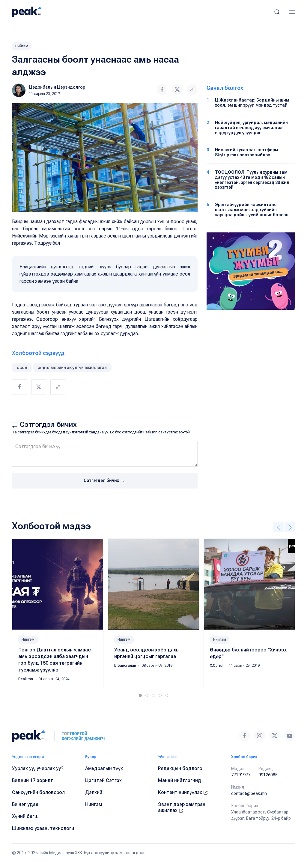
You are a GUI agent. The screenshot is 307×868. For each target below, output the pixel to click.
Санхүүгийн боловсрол (38, 792)
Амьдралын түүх (104, 768)
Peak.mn (26, 679)
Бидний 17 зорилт (33, 780)
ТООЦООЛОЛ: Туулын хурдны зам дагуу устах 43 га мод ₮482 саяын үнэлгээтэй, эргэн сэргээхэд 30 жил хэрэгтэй (252, 180)
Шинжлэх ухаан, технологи (43, 828)
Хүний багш (25, 816)
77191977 (241, 775)
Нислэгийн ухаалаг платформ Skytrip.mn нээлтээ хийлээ (247, 152)
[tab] (140, 695)
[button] (277, 12)
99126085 (268, 775)
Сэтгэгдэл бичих (105, 481)
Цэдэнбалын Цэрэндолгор (57, 87)
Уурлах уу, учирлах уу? (38, 768)
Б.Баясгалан (126, 666)
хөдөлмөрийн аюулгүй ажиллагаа (72, 368)
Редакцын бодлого (180, 768)
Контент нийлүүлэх (183, 792)
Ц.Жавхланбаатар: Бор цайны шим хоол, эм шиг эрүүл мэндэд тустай (252, 103)
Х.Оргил (217, 666)
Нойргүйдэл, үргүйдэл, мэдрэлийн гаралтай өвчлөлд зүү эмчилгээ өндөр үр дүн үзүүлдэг (251, 128)
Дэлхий (94, 792)
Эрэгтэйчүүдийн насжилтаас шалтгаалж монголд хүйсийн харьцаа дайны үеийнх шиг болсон (252, 210)
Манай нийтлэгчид (180, 780)
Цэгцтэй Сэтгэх (103, 780)
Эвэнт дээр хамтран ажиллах (182, 807)
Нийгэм (22, 46)
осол (22, 368)
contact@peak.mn (249, 793)
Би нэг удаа (25, 804)
